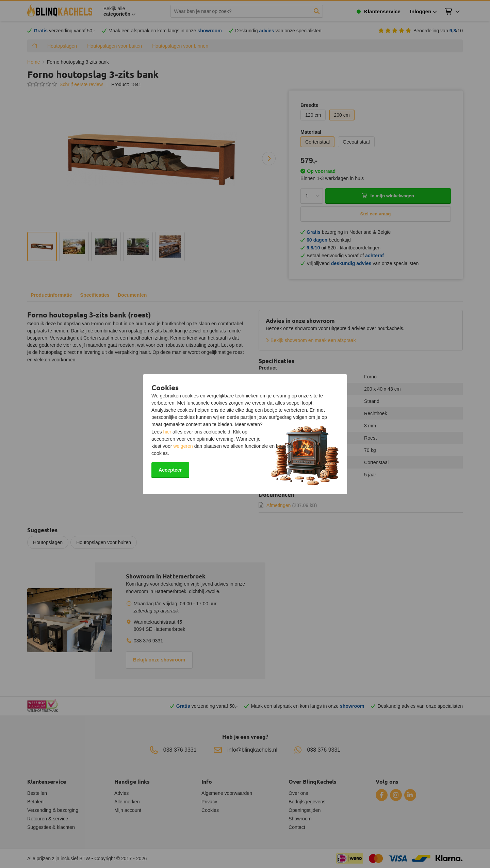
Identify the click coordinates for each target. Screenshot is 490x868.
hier (167, 432)
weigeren (183, 446)
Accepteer (170, 470)
